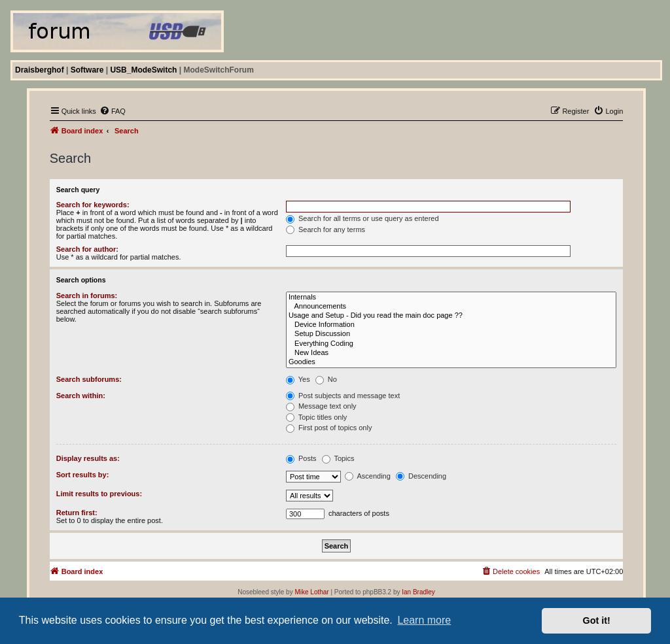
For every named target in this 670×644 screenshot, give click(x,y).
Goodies (451, 362)
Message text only (321, 406)
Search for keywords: (93, 205)
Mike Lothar (311, 592)
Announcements (451, 307)
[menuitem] (113, 111)
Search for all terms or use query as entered (362, 218)
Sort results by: (83, 475)
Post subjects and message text (343, 396)
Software (87, 70)
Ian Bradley (418, 592)
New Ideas (451, 353)
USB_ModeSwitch (143, 70)
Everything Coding (451, 344)
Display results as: (88, 458)
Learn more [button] (424, 620)
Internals (451, 297)
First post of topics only (329, 428)
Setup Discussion (451, 334)
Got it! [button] (597, 620)
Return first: (77, 513)
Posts (301, 458)
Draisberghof (40, 70)
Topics (338, 458)
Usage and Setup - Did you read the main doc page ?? (451, 316)
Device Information (451, 325)
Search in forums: (87, 296)
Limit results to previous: (99, 494)
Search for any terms (326, 229)
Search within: (81, 396)
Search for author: (87, 249)
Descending (421, 476)
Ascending (368, 476)
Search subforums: (89, 379)
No (326, 379)
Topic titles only (316, 417)
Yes (298, 379)
